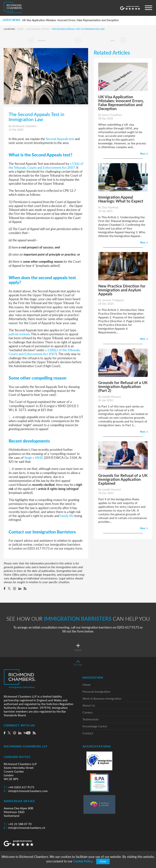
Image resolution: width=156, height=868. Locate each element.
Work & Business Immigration (102, 699)
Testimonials (91, 719)
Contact (88, 733)
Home (20, 29)
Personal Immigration (96, 692)
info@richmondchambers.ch (24, 828)
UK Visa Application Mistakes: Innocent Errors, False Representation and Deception (70, 20)
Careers (88, 712)
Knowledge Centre (38, 29)
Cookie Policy (83, 861)
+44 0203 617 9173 (19, 787)
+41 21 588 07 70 (18, 824)
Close (103, 861)
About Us (89, 706)
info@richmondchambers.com (26, 791)
